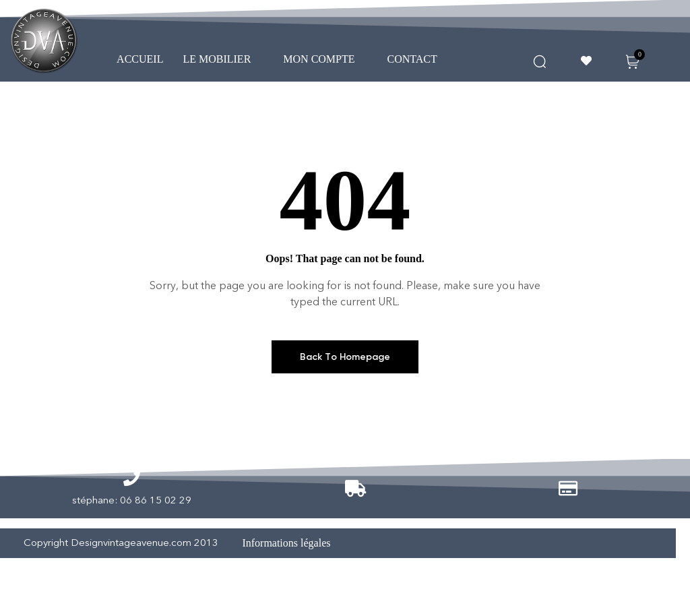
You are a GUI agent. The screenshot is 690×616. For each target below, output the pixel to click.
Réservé (654, 543)
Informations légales (286, 543)
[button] (223, 59)
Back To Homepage (345, 357)
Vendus (587, 543)
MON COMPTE (325, 59)
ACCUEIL (140, 59)
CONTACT (419, 59)
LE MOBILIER (223, 59)
